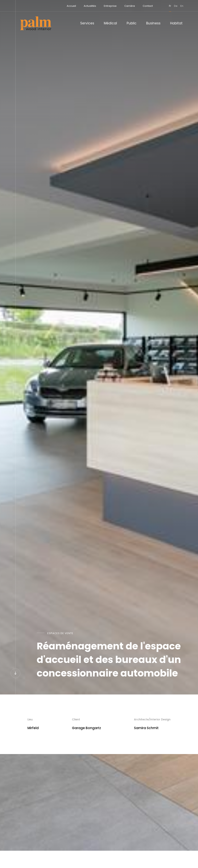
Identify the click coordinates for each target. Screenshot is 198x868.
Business (153, 23)
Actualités (87, 6)
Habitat (176, 23)
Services (87, 23)
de (173, 6)
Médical (110, 23)
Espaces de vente (60, 633)
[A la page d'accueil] (36, 23)
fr (167, 6)
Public (132, 23)
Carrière (127, 6)
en (179, 6)
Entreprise (108, 6)
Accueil (69, 6)
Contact (145, 6)
